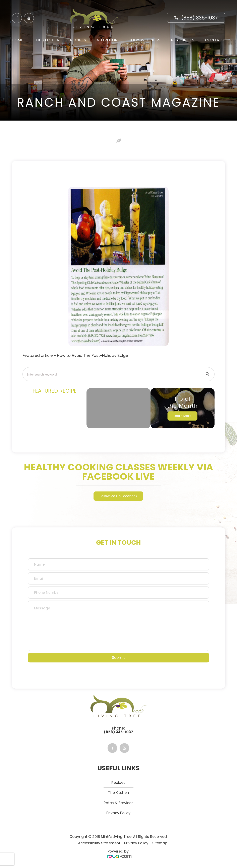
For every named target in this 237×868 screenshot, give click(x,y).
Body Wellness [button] (145, 40)
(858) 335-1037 (199, 18)
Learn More (182, 416)
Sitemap (160, 844)
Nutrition (107, 40)
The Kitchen (47, 40)
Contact (215, 40)
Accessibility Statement (99, 844)
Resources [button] (183, 40)
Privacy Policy (118, 814)
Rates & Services (118, 803)
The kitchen (118, 793)
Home (18, 40)
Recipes (78, 40)
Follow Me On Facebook (118, 496)
